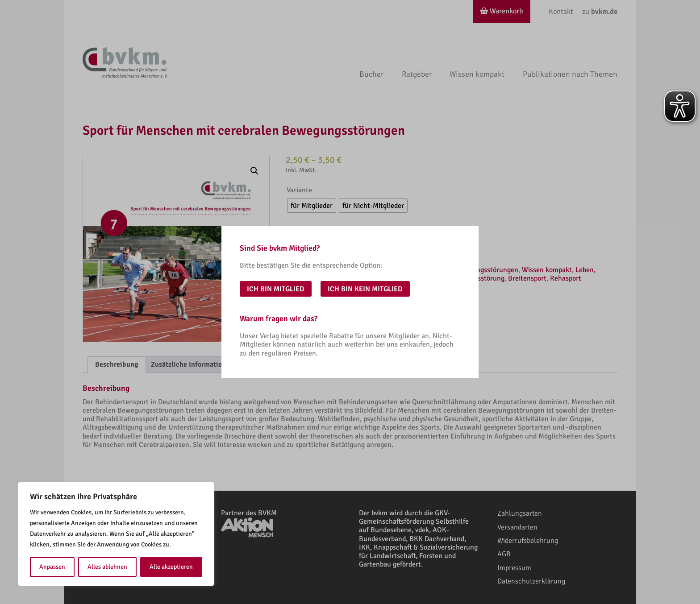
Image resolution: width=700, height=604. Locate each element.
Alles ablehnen (107, 567)
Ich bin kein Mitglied (365, 289)
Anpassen (52, 567)
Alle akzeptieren (171, 567)
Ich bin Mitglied (276, 289)
